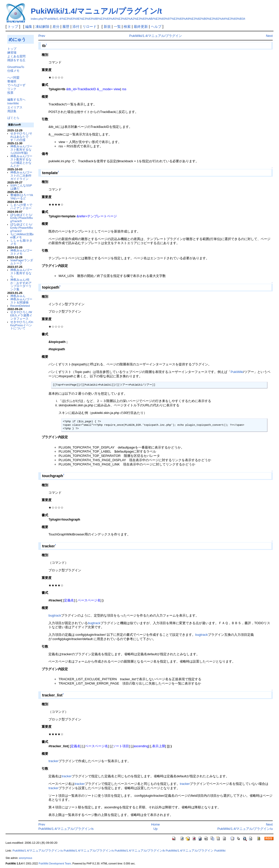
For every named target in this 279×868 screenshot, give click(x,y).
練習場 (12, 52)
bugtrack (55, 615)
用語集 (12, 111)
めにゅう (17, 39)
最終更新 (141, 27)
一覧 (117, 27)
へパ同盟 (13, 77)
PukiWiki (237, 372)
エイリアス (15, 107)
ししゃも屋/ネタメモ (21, 242)
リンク (12, 89)
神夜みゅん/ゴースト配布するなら (21, 273)
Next (269, 36)
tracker (53, 761)
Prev (42, 36)
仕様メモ (13, 71)
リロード (90, 27)
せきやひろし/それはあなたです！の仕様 (21, 137)
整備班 (12, 81)
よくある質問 (16, 56)
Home (156, 824)
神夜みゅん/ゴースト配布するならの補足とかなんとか (21, 161)
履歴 (66, 27)
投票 (10, 93)
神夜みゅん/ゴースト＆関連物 (21, 301)
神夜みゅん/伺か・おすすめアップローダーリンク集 (21, 284)
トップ (13, 27)
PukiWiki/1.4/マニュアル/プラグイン (155, 36)
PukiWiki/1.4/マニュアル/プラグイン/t (96, 11)
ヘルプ (156, 27)
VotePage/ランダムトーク (22, 262)
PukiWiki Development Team (55, 864)
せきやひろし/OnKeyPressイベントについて (22, 325)
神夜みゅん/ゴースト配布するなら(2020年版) (21, 149)
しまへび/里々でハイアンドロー (21, 206)
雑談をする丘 (16, 60)
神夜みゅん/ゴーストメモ (21, 252)
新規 (107, 27)
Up (156, 829)
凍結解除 (42, 27)
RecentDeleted (20, 306)
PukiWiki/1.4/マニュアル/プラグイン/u (245, 829)
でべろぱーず (16, 85)
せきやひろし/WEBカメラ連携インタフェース (21, 315)
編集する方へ (16, 99)
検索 (127, 27)
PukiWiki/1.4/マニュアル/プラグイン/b (140, 851)
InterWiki (13, 103)
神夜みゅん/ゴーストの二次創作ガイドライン (21, 175)
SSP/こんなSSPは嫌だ (21, 187)
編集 (29, 27)
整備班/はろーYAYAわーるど (22, 197)
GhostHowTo (16, 67)
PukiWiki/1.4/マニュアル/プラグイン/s (66, 829)
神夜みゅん (18, 296)
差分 (56, 27)
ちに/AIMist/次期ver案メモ (22, 236)
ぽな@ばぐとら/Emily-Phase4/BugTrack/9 (22, 218)
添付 (76, 27)
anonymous (25, 858)
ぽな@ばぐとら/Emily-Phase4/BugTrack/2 (22, 228)
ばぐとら (13, 118)
